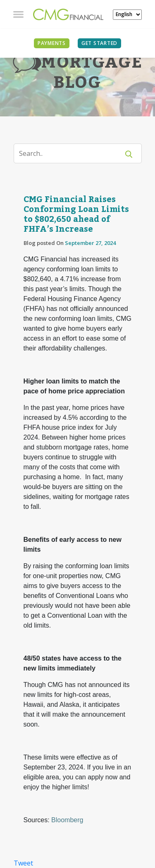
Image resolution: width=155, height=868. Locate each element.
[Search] (72, 153)
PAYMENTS (52, 43)
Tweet (23, 863)
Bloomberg (67, 820)
